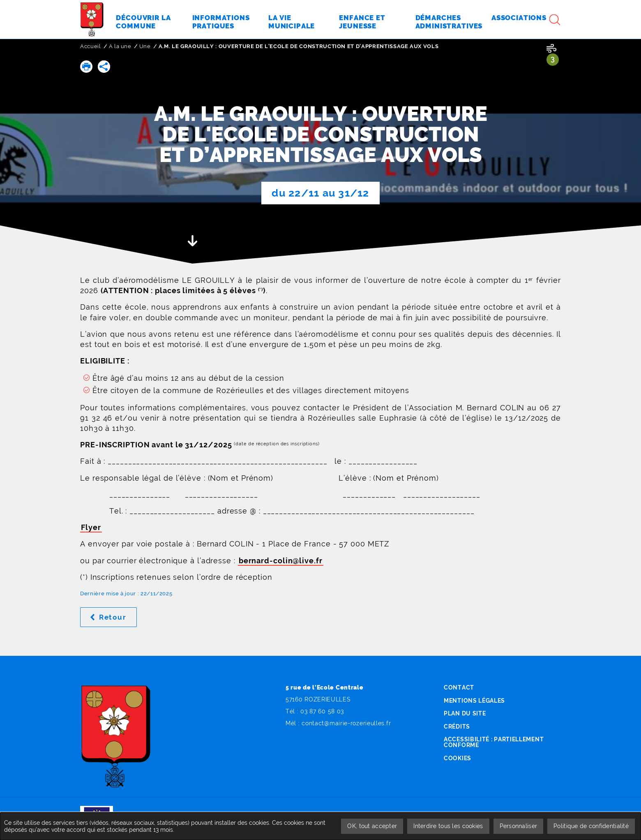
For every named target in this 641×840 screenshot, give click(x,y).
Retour (118, 617)
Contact (459, 687)
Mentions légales (474, 701)
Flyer (91, 527)
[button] (86, 67)
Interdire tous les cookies (448, 826)
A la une (120, 46)
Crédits (457, 727)
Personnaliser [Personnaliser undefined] (519, 826)
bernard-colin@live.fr (281, 561)
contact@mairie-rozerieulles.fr (346, 723)
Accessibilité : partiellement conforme (494, 742)
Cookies (458, 758)
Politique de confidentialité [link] (591, 826)
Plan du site (465, 713)
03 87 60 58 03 (322, 711)
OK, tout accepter (372, 826)
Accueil (91, 46)
